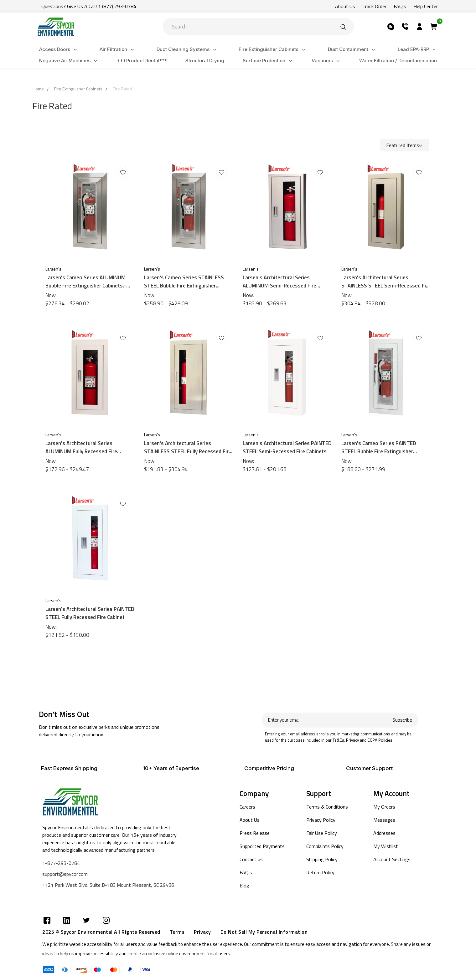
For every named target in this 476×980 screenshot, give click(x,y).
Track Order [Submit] (374, 6)
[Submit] (343, 27)
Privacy (202, 932)
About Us (250, 820)
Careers (247, 807)
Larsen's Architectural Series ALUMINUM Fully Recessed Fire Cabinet (81, 447)
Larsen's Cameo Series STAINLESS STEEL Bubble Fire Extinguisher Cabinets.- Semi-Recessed (184, 282)
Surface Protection (268, 61)
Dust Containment (352, 50)
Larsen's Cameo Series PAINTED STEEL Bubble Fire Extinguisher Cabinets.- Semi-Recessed (379, 447)
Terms (177, 932)
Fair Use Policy (322, 833)
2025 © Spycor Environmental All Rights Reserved (101, 932)
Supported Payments (262, 846)
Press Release (255, 833)
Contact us (251, 859)
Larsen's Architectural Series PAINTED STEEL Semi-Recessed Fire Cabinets (287, 447)
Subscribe (402, 720)
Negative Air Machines (69, 61)
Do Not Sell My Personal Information (264, 932)
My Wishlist (386, 846)
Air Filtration (118, 50)
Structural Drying (205, 61)
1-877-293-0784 (61, 863)
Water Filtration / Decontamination (398, 61)
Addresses (384, 833)
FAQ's (246, 872)
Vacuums (327, 61)
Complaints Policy (325, 846)
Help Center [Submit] (426, 6)
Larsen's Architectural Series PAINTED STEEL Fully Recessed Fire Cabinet (90, 613)
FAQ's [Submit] (400, 6)
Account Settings (392, 859)
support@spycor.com (65, 874)
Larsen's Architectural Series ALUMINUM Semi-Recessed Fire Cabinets (279, 282)
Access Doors (59, 50)
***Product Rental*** (142, 61)
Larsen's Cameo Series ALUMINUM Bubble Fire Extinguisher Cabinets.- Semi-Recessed (86, 282)
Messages (384, 820)
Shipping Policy (322, 859)
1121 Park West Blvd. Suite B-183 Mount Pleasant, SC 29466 (108, 885)
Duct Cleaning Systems (187, 50)
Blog (244, 886)
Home (38, 89)
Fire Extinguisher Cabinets (273, 50)
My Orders (384, 807)
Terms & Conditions (327, 807)
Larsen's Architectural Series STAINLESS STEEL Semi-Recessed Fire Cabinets (386, 282)
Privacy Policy (321, 820)
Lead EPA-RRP (418, 50)
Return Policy (320, 872)
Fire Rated (122, 89)
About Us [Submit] (345, 6)
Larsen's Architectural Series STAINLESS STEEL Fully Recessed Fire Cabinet (188, 447)
